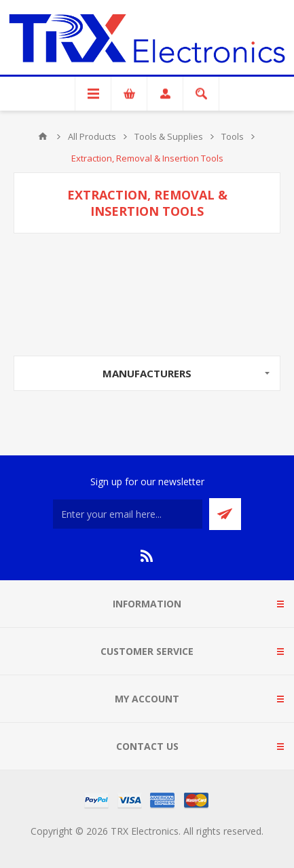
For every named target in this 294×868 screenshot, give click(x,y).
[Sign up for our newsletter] (128, 514)
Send (225, 514)
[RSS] (147, 556)
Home (43, 136)
